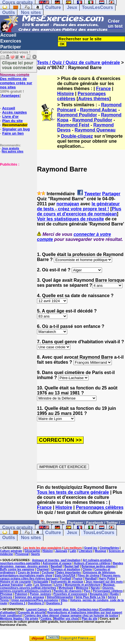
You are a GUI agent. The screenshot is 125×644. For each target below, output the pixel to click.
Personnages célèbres (100, 507)
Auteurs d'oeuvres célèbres (92, 563)
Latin (73, 551)
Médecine (82, 588)
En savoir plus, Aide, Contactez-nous (74, 609)
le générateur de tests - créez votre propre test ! (78, 206)
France (103, 89)
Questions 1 (17, 603)
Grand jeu (91, 548)
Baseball (56, 566)
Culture (53, 7)
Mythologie (66, 588)
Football (66, 579)
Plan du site (12, 121)
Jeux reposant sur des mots (104, 582)
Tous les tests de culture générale (73, 492)
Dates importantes (69, 573)
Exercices (11, 41)
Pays (87, 591)
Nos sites (31, 12)
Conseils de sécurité (32, 613)
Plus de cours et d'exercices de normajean (79, 211)
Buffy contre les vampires (17, 569)
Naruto (95, 588)
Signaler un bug (16, 129)
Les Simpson (43, 585)
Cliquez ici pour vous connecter (18, 65)
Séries (112, 597)
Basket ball (72, 566)
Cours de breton (28, 573)
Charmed (43, 569)
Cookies (46, 619)
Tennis (4, 600)
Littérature (86, 551)
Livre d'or (11, 117)
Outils (9, 12)
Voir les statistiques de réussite (70, 219)
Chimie (87, 569)
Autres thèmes (94, 99)
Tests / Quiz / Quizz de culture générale (78, 63)
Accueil (8, 35)
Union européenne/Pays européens (35, 600)
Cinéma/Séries (109, 548)
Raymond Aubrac (99, 110)
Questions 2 (36, 603)
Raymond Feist (73, 125)
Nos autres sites (12, 151)
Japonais (61, 551)
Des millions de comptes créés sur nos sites (16, 81)
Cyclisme (48, 573)
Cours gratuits (18, 527)
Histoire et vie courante (16, 582)
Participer (11, 47)
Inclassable (41, 582)
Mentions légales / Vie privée (19, 619)
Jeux (72, 7)
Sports (36, 554)
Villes (64, 600)
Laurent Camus (37, 609)
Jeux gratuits (10, 148)
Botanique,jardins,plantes (99, 566)
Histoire (66, 94)
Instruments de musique (67, 582)
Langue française (11, 585)
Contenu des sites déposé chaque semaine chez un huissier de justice (71, 616)
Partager (111, 194)
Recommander (15, 125)
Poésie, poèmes (40, 594)
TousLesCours (97, 7)
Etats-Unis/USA (65, 576)
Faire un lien (13, 133)
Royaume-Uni (99, 594)
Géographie (32, 551)
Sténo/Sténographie (60, 597)
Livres (58, 585)
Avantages (10, 96)
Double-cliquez (77, 136)
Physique (6, 594)
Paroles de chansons (68, 591)
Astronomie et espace (57, 563)
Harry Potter (107, 579)
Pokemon (21, 594)
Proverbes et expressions (70, 594)
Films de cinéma (88, 576)
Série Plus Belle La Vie (90, 597)
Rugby (114, 594)
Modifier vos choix (66, 619)
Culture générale (11, 551)
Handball (91, 579)
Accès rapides (14, 112)
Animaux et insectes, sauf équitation (56, 560)
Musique (101, 551)
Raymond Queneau (95, 130)
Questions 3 (54, 603)
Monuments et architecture (83, 585)
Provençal (22, 554)
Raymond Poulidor (77, 115)
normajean (68, 204)
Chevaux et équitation (66, 569)
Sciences (6, 597)
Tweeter (93, 194)
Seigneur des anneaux (29, 597)
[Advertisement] (17, 194)
